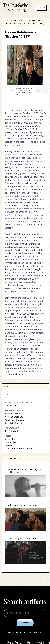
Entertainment (35, 21)
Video (21, 21)
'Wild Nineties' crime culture (19, 449)
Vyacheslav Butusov (14, 420)
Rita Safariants (12, 431)
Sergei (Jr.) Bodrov (13, 423)
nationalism (10, 439)
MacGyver (10, 215)
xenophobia (10, 442)
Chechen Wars (12, 406)
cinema (8, 445)
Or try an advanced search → (25, 632)
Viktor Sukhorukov (14, 417)
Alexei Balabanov (13, 414)
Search (25, 623)
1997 (7, 398)
